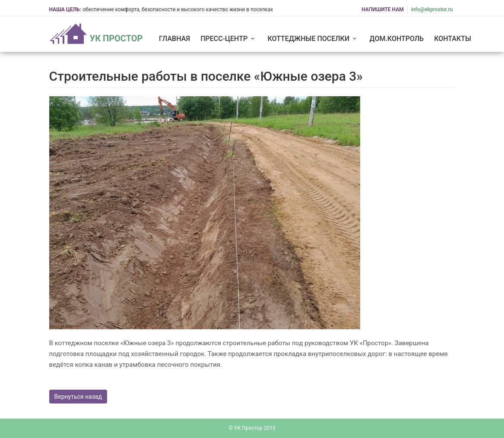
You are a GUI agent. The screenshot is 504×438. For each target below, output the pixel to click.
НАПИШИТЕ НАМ (383, 9)
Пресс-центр (229, 39)
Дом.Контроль (397, 39)
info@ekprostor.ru (432, 9)
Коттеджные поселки (314, 39)
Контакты (453, 39)
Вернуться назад (78, 397)
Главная (174, 39)
